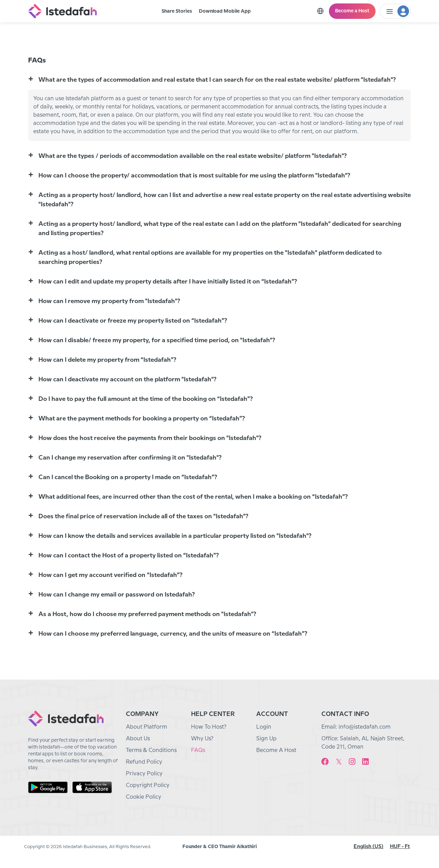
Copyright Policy (148, 785)
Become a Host (352, 11)
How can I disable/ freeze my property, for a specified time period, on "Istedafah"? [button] (157, 340)
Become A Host (276, 750)
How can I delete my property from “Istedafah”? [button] (107, 360)
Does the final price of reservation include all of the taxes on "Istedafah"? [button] (143, 516)
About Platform (146, 727)
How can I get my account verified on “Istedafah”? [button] (110, 575)
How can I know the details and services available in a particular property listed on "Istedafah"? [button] (175, 536)
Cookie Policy (144, 797)
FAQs (198, 750)
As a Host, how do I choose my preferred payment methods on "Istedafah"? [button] (147, 614)
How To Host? (209, 727)
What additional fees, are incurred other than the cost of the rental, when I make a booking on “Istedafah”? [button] (193, 497)
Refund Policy (144, 762)
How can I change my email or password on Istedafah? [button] (117, 595)
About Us (138, 739)
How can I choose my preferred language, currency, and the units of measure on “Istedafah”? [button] (173, 634)
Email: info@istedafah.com (356, 727)
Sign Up (266, 739)
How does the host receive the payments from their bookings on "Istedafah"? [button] (150, 438)
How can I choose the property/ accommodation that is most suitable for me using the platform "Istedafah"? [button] (194, 176)
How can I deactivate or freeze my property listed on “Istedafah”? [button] (133, 321)
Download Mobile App (225, 11)
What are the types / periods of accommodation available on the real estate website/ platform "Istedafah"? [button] (193, 156)
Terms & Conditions (151, 750)
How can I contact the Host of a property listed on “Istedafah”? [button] (129, 555)
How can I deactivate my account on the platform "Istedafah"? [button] (127, 379)
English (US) (369, 847)
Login (264, 727)
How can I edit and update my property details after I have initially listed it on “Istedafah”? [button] (168, 282)
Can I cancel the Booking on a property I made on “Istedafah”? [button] (128, 477)
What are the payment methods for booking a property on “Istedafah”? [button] (142, 419)
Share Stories (177, 11)
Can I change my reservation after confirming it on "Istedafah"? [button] (130, 458)
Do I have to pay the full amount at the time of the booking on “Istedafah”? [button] (146, 399)
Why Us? (202, 739)
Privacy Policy (144, 774)
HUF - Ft (400, 847)
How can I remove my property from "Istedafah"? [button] (109, 301)
